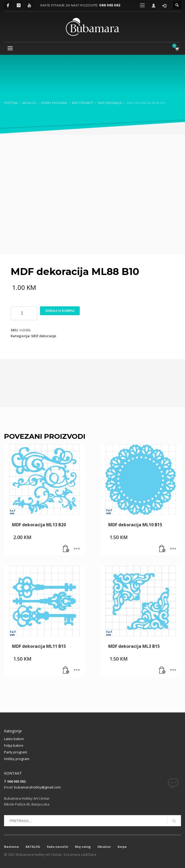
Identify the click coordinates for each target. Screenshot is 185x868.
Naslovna (11, 847)
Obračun (104, 847)
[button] (66, 549)
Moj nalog (83, 847)
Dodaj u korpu (60, 311)
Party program (16, 752)
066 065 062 (110, 5)
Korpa (122, 847)
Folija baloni (14, 745)
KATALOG (33, 847)
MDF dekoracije (44, 336)
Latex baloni (14, 739)
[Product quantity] (24, 313)
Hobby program (17, 759)
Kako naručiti (58, 847)
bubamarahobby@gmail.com (37, 787)
